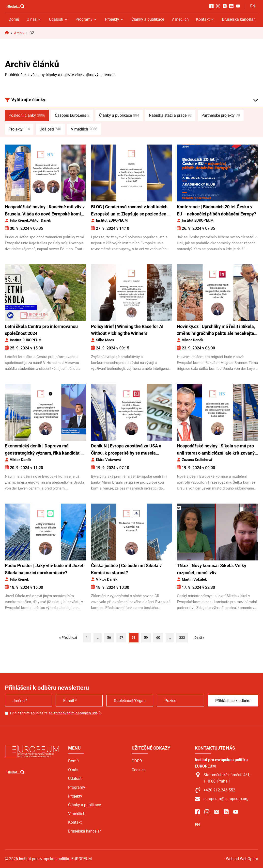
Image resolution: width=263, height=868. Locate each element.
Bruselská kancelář (238, 19)
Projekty (115, 19)
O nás (34, 19)
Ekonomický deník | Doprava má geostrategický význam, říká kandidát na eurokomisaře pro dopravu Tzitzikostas (45, 450)
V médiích (180, 19)
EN (253, 6)
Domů (14, 19)
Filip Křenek (19, 220)
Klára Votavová (108, 460)
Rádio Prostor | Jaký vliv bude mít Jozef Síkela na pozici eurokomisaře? (44, 569)
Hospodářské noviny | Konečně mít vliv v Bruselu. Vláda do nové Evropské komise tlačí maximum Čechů (45, 211)
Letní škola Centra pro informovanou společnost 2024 (41, 330)
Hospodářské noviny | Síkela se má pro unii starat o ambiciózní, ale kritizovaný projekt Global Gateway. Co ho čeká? (216, 450)
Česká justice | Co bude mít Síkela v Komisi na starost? (126, 569)
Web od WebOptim (242, 859)
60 (158, 638)
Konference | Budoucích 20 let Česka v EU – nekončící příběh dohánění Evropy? (217, 210)
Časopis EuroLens (72, 115)
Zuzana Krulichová (197, 460)
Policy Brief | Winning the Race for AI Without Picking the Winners (127, 330)
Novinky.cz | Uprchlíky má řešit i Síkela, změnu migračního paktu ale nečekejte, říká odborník (216, 331)
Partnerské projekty (221, 115)
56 (109, 638)
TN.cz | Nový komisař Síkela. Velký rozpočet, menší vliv (212, 569)
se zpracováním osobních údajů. (75, 713)
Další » (199, 638)
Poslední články (27, 115)
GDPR (137, 761)
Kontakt (205, 19)
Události (59, 19)
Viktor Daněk (40, 220)
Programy (86, 19)
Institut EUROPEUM (112, 220)
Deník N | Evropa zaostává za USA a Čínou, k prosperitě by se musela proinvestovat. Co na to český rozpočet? (131, 450)
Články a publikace (148, 19)
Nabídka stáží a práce (170, 115)
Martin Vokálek (194, 579)
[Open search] (15, 6)
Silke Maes (105, 340)
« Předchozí (68, 638)
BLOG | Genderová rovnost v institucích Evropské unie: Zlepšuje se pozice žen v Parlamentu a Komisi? (130, 211)
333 (182, 638)
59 (146, 638)
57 (121, 638)
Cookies (139, 770)
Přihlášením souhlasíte (56, 713)
